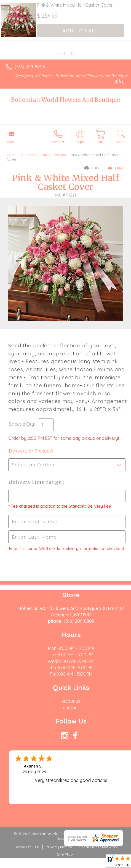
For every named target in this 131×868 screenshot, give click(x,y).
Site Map (65, 854)
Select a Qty (21, 424)
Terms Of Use (26, 847)
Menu (12, 142)
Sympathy (29, 155)
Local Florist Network (98, 847)
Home (12, 155)
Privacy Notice (59, 847)
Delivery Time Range (36, 482)
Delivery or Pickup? (30, 451)
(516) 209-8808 (30, 67)
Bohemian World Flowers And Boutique (65, 100)
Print (93, 168)
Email (117, 168)
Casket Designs (53, 155)
